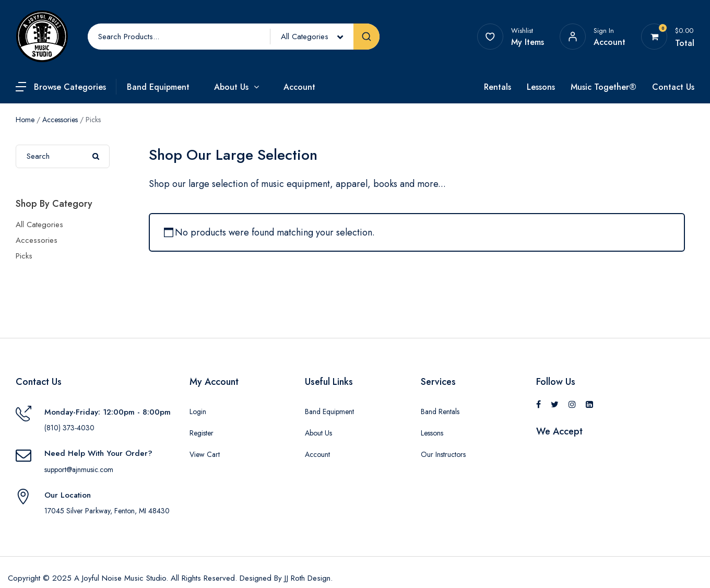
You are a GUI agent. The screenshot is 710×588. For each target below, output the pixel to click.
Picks (24, 256)
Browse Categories (70, 87)
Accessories (60, 120)
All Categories (39, 225)
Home (25, 120)
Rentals (498, 87)
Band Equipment (158, 87)
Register (202, 433)
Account (299, 87)
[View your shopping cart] (654, 37)
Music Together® (603, 87)
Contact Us (673, 87)
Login (198, 411)
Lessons (541, 87)
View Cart (205, 454)
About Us (231, 87)
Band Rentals (440, 411)
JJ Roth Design (307, 578)
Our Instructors (443, 454)
